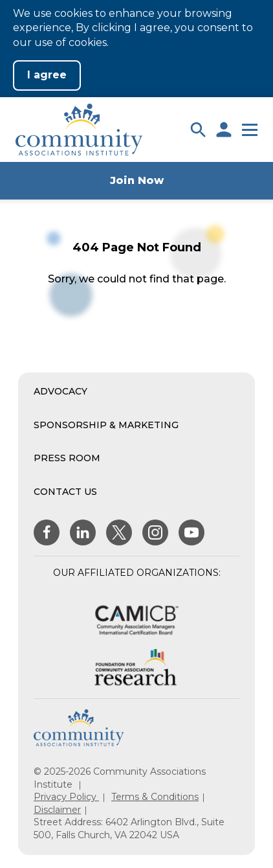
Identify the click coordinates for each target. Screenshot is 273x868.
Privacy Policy (66, 797)
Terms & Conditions (155, 797)
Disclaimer (57, 810)
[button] (198, 130)
